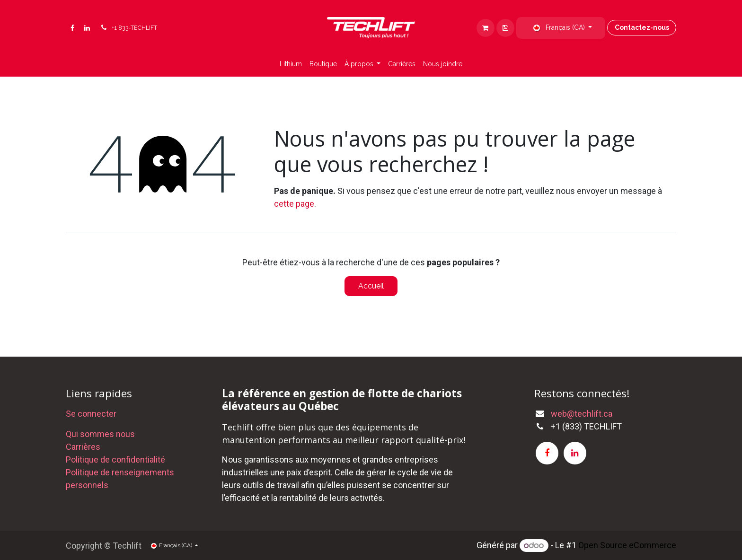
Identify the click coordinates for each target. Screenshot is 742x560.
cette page (294, 204)
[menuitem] (291, 64)
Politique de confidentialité (115, 459)
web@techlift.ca (582, 414)
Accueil (371, 286)
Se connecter (91, 414)
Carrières (83, 447)
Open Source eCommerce (627, 545)
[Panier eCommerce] (486, 28)
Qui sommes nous (100, 434)
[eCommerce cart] (505, 28)
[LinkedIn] (87, 28)
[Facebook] (72, 28)
